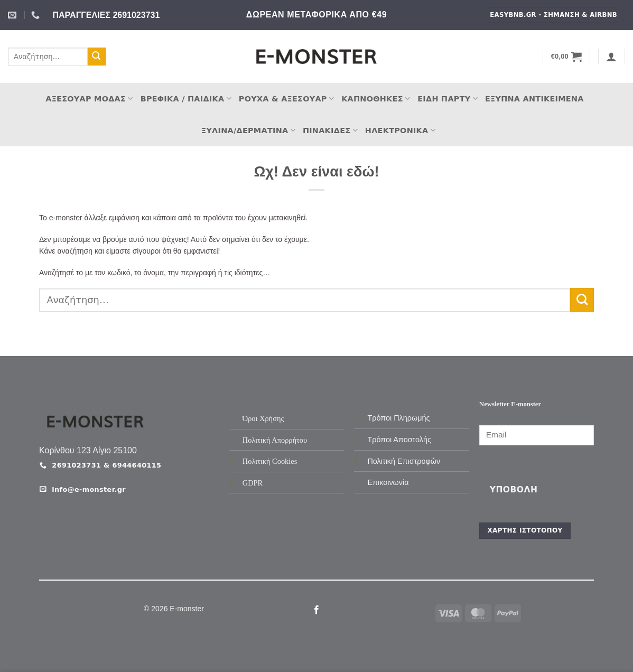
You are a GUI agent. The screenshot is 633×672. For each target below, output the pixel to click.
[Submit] (97, 57)
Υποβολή (514, 490)
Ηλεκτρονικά (400, 130)
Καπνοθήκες (376, 99)
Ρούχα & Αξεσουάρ (286, 99)
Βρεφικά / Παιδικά (186, 99)
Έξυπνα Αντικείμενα (534, 99)
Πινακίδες (330, 130)
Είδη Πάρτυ (448, 99)
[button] (567, 57)
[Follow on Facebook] (316, 610)
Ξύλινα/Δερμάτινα (248, 130)
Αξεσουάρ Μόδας (89, 99)
